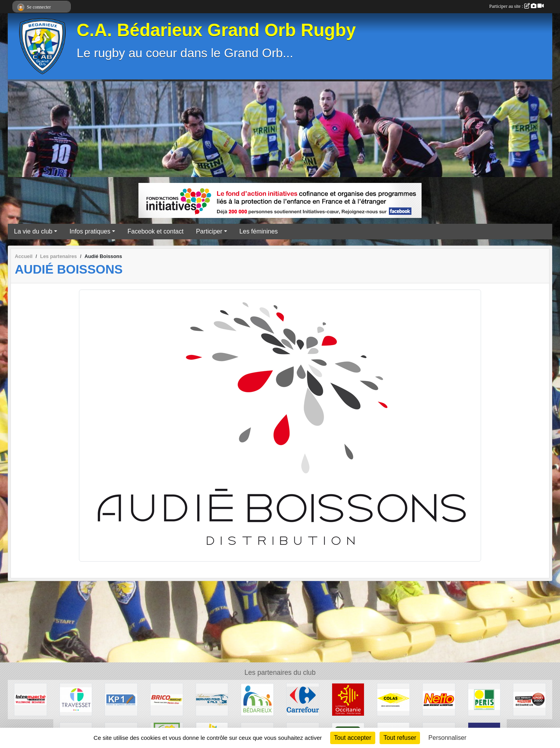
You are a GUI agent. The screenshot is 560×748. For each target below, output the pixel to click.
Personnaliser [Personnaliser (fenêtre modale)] (448, 738)
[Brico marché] (167, 699)
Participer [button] (209, 231)
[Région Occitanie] (348, 699)
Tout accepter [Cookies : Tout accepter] (353, 738)
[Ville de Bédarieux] (257, 699)
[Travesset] (76, 699)
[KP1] (121, 699)
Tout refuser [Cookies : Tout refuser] (400, 738)
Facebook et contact (156, 231)
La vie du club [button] (33, 231)
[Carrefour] (303, 699)
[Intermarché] (31, 699)
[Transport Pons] (212, 699)
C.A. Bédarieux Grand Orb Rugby (216, 30)
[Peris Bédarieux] (484, 699)
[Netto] (439, 699)
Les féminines (259, 231)
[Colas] (393, 699)
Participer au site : (516, 6)
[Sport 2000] (529, 699)
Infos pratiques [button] (90, 231)
